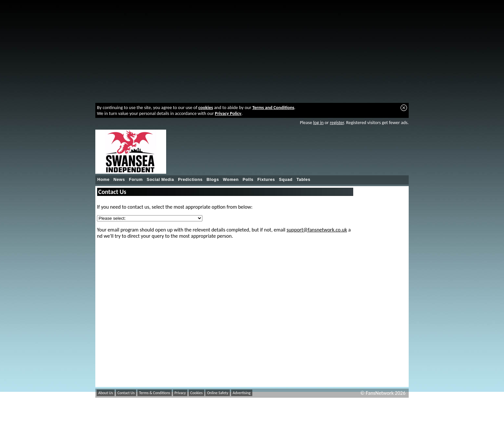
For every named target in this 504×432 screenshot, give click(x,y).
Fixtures (266, 180)
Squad (286, 180)
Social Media (160, 180)
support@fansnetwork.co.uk (317, 230)
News (119, 180)
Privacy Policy (228, 113)
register (337, 122)
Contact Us (126, 393)
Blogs (213, 180)
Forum (136, 180)
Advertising (242, 393)
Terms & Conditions (155, 393)
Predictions (190, 180)
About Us (106, 393)
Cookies (197, 393)
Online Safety (218, 393)
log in (318, 122)
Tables (303, 180)
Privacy (180, 393)
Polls (248, 180)
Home (103, 180)
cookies (206, 107)
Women (231, 180)
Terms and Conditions (273, 107)
